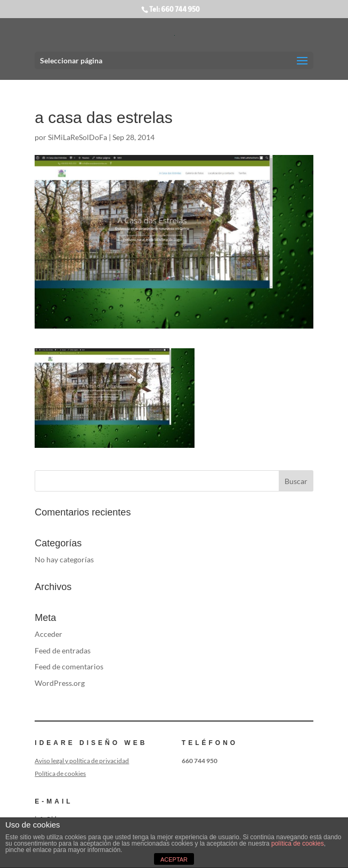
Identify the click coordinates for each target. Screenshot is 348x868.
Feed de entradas (63, 650)
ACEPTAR (174, 859)
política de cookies (298, 844)
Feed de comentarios (69, 666)
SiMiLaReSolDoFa (78, 137)
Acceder (48, 634)
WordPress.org (60, 683)
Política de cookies (60, 773)
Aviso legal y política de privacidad (82, 761)
